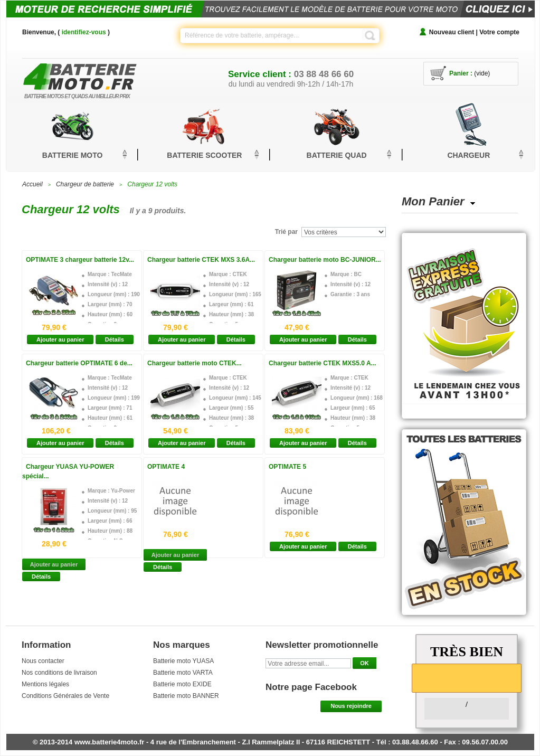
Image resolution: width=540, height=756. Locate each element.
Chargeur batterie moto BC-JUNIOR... (325, 260)
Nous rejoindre (351, 706)
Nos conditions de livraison (59, 673)
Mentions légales (45, 684)
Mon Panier (433, 201)
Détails (115, 339)
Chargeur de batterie (85, 184)
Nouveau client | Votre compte (474, 32)
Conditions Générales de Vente (65, 696)
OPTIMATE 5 (287, 467)
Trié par (286, 232)
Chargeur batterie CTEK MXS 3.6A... (201, 260)
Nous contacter (43, 661)
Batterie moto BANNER (186, 696)
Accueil (32, 184)
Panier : (461, 73)
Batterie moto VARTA (183, 673)
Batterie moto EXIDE (182, 684)
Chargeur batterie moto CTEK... (195, 363)
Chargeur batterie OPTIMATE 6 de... (79, 363)
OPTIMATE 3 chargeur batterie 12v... (80, 260)
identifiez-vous (84, 32)
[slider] (467, 677)
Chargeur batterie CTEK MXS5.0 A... (323, 363)
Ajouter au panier (60, 339)
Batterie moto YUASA (183, 661)
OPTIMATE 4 (166, 467)
